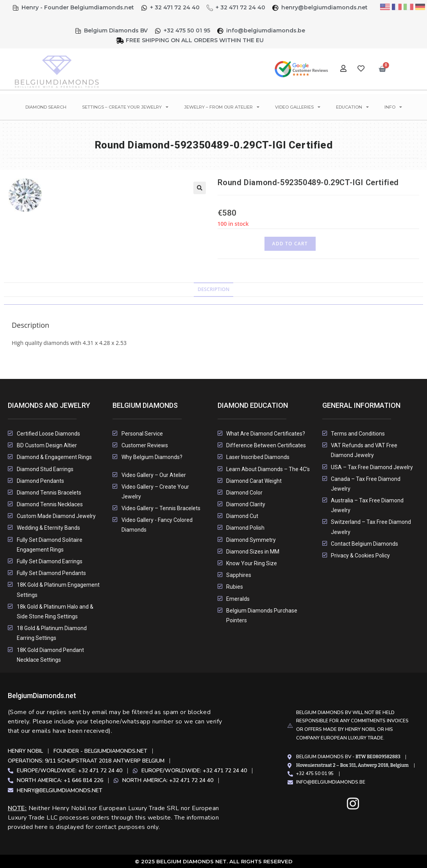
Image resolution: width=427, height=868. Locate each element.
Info (393, 107)
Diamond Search (46, 107)
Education (352, 107)
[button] (200, 188)
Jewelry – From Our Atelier (222, 107)
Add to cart (290, 244)
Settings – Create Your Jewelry (125, 107)
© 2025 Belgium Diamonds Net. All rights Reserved (213, 861)
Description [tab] (214, 289)
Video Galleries (298, 107)
